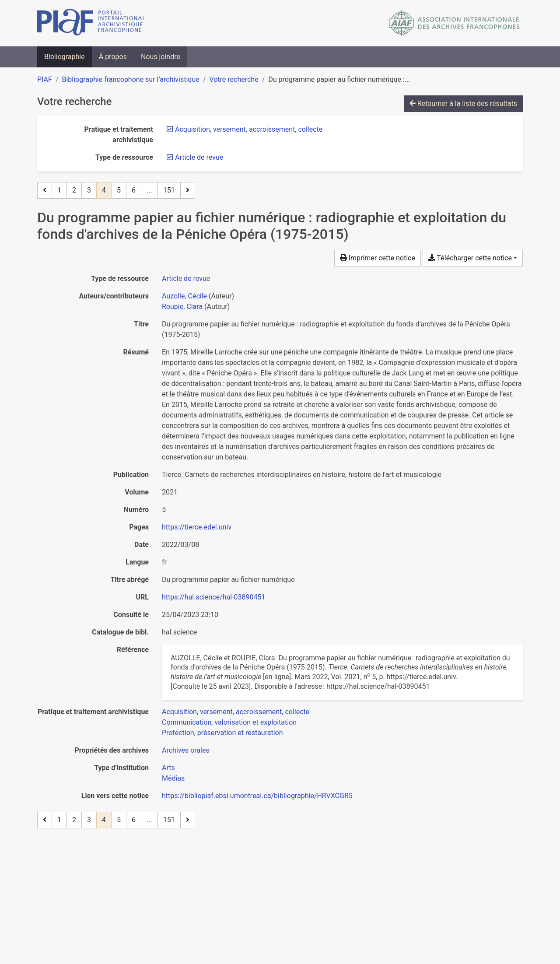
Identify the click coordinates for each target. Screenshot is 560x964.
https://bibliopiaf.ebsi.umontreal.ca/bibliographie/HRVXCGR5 (257, 796)
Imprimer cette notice (378, 258)
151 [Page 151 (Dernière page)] (169, 190)
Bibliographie (65, 57)
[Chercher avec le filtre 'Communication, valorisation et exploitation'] (229, 722)
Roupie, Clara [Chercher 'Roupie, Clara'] (182, 307)
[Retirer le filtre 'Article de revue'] (199, 157)
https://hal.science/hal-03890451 (214, 597)
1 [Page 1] (59, 190)
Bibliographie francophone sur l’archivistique (130, 79)
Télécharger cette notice (470, 258)
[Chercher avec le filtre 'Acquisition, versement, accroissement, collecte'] (236, 712)
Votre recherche (234, 79)
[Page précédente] (45, 190)
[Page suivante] (188, 190)
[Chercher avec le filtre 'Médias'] (173, 778)
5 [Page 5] (119, 190)
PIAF (45, 79)
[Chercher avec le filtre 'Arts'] (168, 768)
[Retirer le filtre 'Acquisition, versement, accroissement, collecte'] (249, 129)
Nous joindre (161, 57)
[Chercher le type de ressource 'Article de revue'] (186, 279)
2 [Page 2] (74, 190)
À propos (113, 57)
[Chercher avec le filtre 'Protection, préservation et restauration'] (222, 733)
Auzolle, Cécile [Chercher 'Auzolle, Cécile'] (184, 296)
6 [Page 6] (134, 190)
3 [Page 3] (89, 190)
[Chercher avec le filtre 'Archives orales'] (186, 750)
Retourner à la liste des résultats (463, 103)
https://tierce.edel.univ (197, 527)
